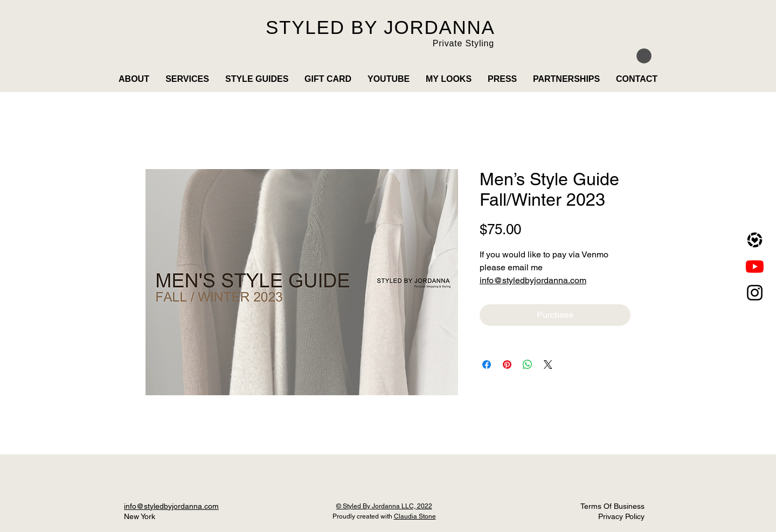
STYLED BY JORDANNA (380, 27)
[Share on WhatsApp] (528, 365)
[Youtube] (755, 266)
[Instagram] (755, 293)
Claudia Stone (415, 516)
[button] (644, 56)
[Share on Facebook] (487, 365)
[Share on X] (548, 365)
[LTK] (755, 240)
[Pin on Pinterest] (507, 365)
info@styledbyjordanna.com (533, 280)
